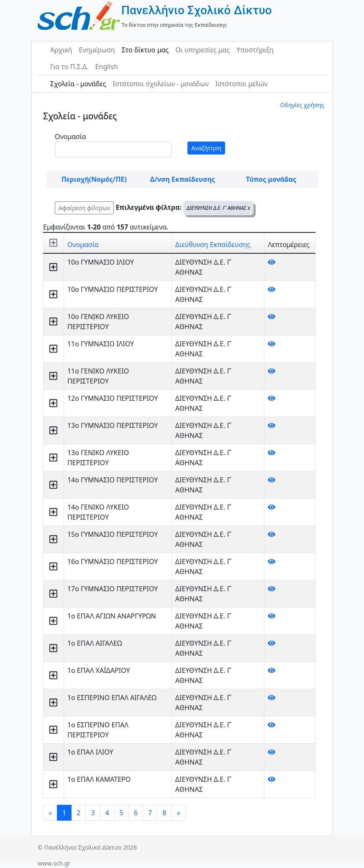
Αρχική (61, 50)
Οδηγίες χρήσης (302, 105)
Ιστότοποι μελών (242, 84)
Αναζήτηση (206, 148)
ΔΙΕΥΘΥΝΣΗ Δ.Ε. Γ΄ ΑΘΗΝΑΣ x (218, 208)
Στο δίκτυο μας (145, 50)
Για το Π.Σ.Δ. (69, 67)
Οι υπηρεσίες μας (203, 50)
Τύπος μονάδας (271, 179)
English (107, 67)
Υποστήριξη (255, 50)
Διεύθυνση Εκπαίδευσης (213, 245)
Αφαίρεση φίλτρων (84, 208)
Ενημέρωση (97, 50)
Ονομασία (70, 137)
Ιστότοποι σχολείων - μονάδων (160, 84)
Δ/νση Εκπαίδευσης (183, 179)
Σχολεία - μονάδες (78, 84)
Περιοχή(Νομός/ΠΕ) (94, 179)
